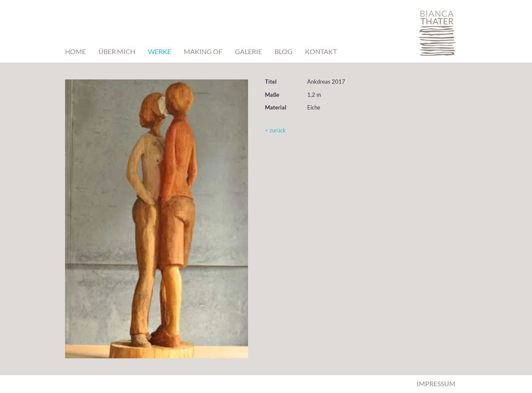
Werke (160, 51)
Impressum (436, 383)
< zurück (275, 130)
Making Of (203, 51)
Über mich (117, 51)
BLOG (284, 51)
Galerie (248, 51)
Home (75, 51)
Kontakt (321, 51)
